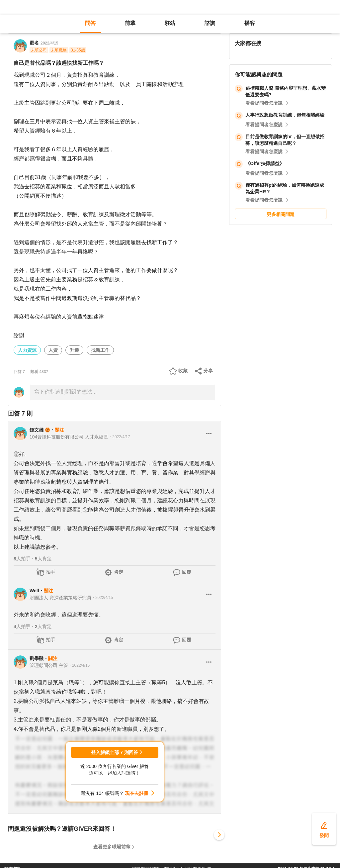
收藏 (183, 371)
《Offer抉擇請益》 (265, 163)
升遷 (74, 350)
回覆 (187, 572)
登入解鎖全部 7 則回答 (115, 752)
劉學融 (37, 658)
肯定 (119, 572)
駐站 (170, 23)
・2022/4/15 (102, 598)
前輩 (130, 23)
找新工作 (100, 350)
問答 (90, 23)
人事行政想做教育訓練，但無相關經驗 (285, 115)
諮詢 (210, 23)
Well (34, 591)
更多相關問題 (281, 214)
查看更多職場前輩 (112, 847)
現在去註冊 (137, 793)
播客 (250, 23)
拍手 (50, 572)
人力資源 (27, 350)
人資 (53, 350)
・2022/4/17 (119, 437)
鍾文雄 (37, 430)
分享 (208, 371)
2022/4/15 (49, 43)
